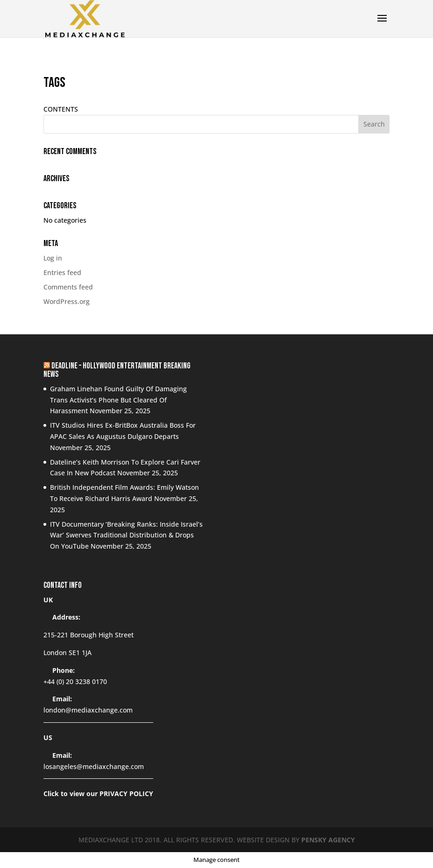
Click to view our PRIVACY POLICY (98, 794)
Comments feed (68, 287)
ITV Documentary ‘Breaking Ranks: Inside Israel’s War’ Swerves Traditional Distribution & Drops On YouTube (126, 535)
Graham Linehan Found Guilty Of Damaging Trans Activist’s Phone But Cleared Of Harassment (118, 400)
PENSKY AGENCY (328, 840)
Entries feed (62, 272)
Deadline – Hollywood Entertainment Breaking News (117, 370)
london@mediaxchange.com (88, 710)
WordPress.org (67, 301)
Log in (53, 258)
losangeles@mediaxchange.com (94, 766)
